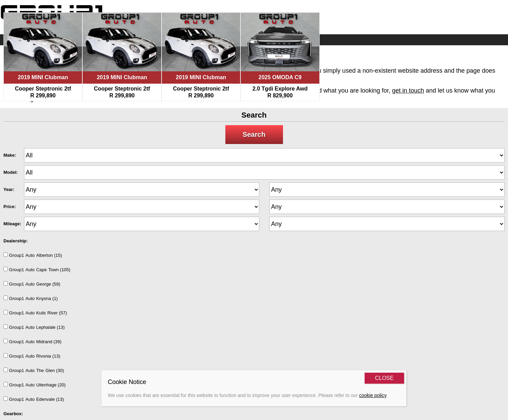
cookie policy (373, 395)
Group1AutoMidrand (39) (32, 341)
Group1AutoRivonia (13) (32, 356)
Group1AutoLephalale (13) (34, 327)
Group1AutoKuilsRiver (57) (35, 313)
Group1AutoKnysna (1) (31, 298)
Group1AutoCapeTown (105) (37, 269)
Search (254, 134)
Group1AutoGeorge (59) (32, 284)
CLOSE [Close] (384, 378)
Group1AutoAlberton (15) (33, 255)
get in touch (408, 91)
